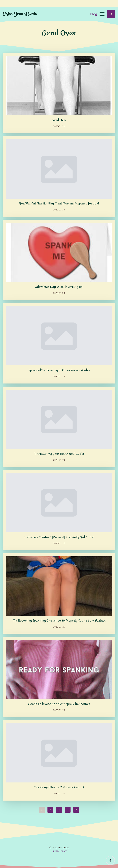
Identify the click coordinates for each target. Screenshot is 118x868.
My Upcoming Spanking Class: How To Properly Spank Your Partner (59, 621)
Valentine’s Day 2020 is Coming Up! (59, 287)
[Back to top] (110, 860)
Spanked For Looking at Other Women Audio (59, 370)
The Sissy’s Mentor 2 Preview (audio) (59, 787)
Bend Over (59, 120)
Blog (93, 14)
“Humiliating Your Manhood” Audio (59, 454)
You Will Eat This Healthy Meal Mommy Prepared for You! (59, 204)
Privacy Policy (59, 851)
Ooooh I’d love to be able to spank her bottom (59, 704)
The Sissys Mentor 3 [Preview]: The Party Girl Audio (59, 537)
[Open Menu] (102, 14)
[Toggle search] (111, 14)
